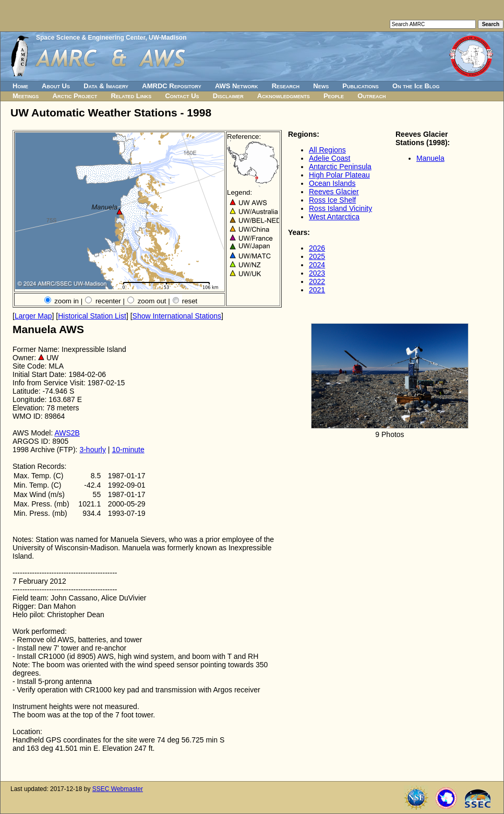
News (321, 86)
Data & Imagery (106, 86)
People (334, 96)
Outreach (371, 96)
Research (286, 86)
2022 (317, 281)
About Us (56, 86)
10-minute (128, 450)
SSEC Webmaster (118, 789)
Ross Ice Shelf (332, 200)
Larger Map (33, 316)
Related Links (131, 96)
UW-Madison (167, 38)
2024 (317, 265)
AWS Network (237, 86)
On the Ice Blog (416, 86)
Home (20, 86)
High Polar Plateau (339, 175)
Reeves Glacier (334, 192)
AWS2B (67, 433)
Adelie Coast (329, 158)
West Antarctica (334, 217)
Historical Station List (92, 316)
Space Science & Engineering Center (91, 38)
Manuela (430, 158)
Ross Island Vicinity (340, 208)
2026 (317, 248)
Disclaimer (228, 96)
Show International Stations (177, 316)
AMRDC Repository (171, 86)
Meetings (26, 96)
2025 (317, 256)
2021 (317, 290)
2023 (317, 273)
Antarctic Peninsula (340, 167)
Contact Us (182, 96)
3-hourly (93, 450)
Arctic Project (75, 96)
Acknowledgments (284, 96)
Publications (361, 86)
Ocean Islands (332, 183)
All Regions (327, 150)
